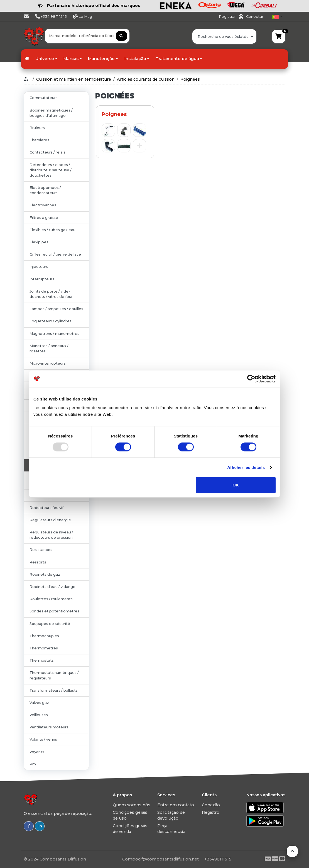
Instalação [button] (135, 59)
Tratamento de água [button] (177, 59)
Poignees (114, 114)
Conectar (255, 17)
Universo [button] (45, 59)
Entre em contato (176, 805)
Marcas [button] (71, 59)
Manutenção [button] (101, 59)
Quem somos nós (132, 805)
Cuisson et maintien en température (74, 79)
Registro (211, 812)
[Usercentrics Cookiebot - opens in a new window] (251, 379)
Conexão (211, 805)
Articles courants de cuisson (146, 79)
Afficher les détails (246, 467)
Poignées (190, 79)
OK (236, 485)
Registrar (228, 17)
